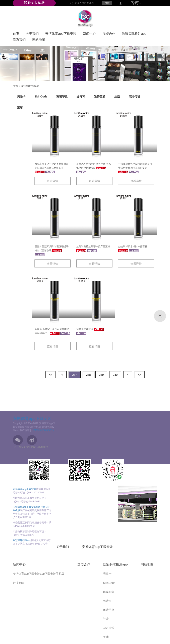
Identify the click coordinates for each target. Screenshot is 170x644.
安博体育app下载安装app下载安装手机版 (39, 574)
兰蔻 (117, 96)
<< (51, 375)
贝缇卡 (21, 96)
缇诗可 (81, 96)
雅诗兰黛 (100, 96)
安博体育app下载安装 (61, 35)
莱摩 (20, 107)
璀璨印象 (62, 96)
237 (74, 375)
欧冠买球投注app (134, 35)
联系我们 (19, 41)
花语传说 (135, 96)
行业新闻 (18, 583)
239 (101, 375)
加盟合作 (109, 35)
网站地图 (39, 41)
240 (115, 375)
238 (89, 375)
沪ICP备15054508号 (44, 430)
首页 (16, 35)
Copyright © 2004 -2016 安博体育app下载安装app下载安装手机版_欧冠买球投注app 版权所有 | (34, 427)
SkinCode (41, 96)
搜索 (107, 3)
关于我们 (32, 35)
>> (139, 375)
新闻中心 (89, 35)
